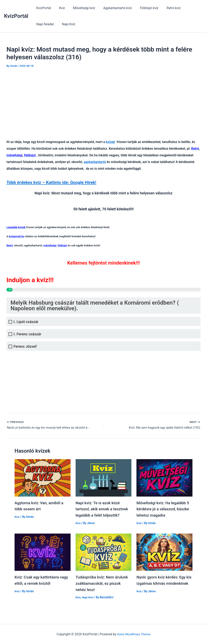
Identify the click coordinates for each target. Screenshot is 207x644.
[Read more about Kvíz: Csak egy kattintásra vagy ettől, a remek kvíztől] (43, 552)
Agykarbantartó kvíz (112, 8)
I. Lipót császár (26, 322)
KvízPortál (16, 16)
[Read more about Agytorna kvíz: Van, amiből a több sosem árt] (43, 478)
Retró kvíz (165, 8)
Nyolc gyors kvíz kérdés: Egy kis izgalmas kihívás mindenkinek (162, 583)
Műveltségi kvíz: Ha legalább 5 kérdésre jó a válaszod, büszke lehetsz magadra (164, 509)
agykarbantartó (95, 162)
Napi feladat (187, 8)
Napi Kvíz (42, 24)
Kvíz (60, 8)
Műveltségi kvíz (80, 8)
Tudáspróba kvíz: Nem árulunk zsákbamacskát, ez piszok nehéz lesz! (103, 583)
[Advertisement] (103, 103)
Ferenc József (25, 346)
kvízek (110, 142)
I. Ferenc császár (27, 334)
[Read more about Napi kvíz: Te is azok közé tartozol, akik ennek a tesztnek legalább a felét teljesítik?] (104, 478)
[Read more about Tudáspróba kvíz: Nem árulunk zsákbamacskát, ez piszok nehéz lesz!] (104, 552)
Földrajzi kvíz (142, 8)
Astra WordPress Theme (134, 634)
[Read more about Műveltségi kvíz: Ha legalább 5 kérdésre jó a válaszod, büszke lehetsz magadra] (164, 478)
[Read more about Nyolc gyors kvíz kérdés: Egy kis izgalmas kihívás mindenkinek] (164, 552)
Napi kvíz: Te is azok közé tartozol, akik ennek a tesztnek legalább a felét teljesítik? (103, 509)
